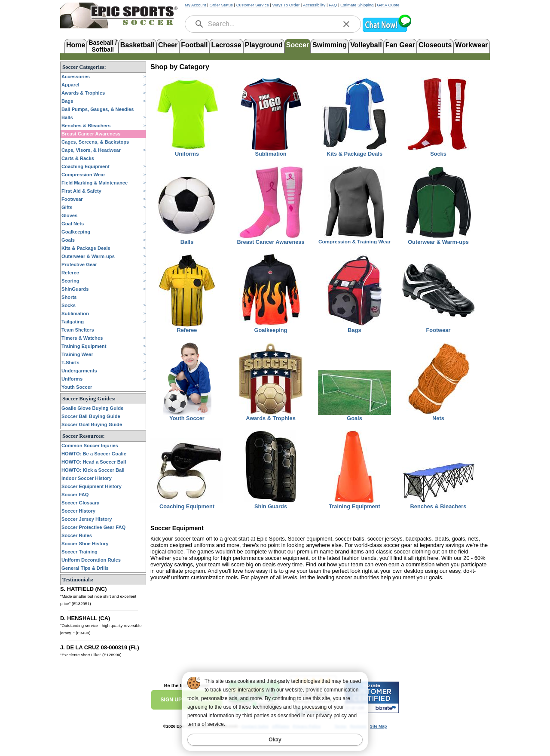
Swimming (330, 45)
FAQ (333, 5)
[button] (387, 31)
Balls (67, 117)
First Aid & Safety (81, 191)
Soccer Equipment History (92, 486)
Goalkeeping (76, 232)
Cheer (168, 45)
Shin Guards (271, 506)
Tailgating (73, 322)
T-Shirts (70, 363)
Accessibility (314, 5)
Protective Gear (79, 264)
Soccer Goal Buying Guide (92, 424)
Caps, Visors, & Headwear (91, 150)
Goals (68, 240)
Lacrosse (226, 45)
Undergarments (79, 371)
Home (76, 45)
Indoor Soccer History (87, 478)
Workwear (471, 45)
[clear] (346, 24)
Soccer (298, 45)
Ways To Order (286, 5)
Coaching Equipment (86, 166)
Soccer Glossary (80, 503)
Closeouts (435, 45)
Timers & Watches (82, 338)
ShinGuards (75, 289)
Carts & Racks (78, 158)
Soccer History (78, 511)
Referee (70, 273)
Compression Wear (83, 175)
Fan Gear (400, 45)
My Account (196, 5)
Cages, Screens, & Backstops (95, 142)
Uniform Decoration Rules (91, 560)
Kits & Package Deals (86, 248)
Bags (67, 101)
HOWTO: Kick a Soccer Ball (93, 470)
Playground (264, 45)
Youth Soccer (77, 387)
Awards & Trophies (83, 93)
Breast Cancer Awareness (91, 134)
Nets (438, 418)
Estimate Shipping (357, 5)
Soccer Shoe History (85, 544)
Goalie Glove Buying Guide (92, 408)
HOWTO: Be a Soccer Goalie (94, 454)
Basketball (137, 45)
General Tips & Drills (85, 568)
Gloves (69, 215)
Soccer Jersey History (87, 519)
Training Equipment (84, 346)
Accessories (76, 77)
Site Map (378, 726)
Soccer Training (79, 552)
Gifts (67, 207)
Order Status (221, 5)
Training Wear (77, 354)
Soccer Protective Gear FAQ (93, 527)
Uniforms (72, 379)
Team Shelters (78, 330)
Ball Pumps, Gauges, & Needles (98, 109)
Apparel (70, 85)
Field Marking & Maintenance (95, 183)
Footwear (72, 199)
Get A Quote (388, 5)
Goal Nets (73, 224)
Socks (69, 305)
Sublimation (75, 313)
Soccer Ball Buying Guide (91, 416)
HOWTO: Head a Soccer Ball (94, 462)
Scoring (70, 281)
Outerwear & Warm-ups (88, 256)
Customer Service (253, 5)
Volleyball (366, 45)
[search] (199, 24)
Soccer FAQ (75, 495)
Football (194, 45)
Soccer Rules (77, 535)
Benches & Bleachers (86, 126)
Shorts (69, 297)
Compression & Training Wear (354, 242)
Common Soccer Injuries (90, 446)
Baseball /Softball (102, 45)
